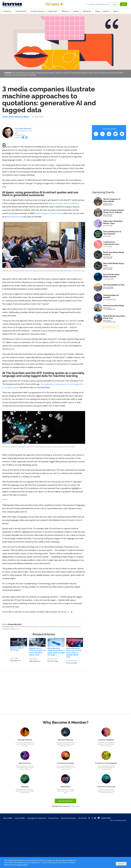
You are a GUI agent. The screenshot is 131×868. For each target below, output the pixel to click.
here (68, 613)
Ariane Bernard (25, 129)
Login (115, 5)
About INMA (8, 819)
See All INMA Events (109, 328)
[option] (19, 651)
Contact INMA (20, 819)
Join (123, 5)
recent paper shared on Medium (65, 204)
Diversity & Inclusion (69, 819)
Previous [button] (6, 653)
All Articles (82, 819)
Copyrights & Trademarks (37, 819)
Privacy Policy (54, 819)
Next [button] (86, 653)
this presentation (14, 217)
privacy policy (22, 865)
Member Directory (103, 5)
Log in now (75, 807)
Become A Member (65, 802)
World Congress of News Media (49, 214)
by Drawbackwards (119, 821)
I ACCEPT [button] (121, 864)
